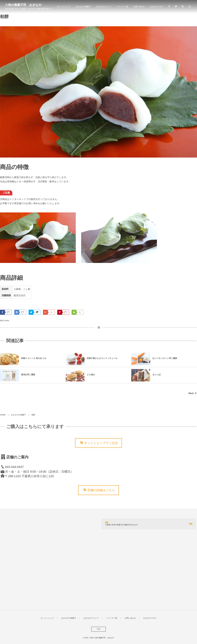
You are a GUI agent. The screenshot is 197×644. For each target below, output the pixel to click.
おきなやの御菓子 (83, 7)
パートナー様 (122, 7)
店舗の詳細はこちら (101, 490)
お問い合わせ (139, 7)
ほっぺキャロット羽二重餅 (165, 359)
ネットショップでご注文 (101, 443)
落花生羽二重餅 (28, 376)
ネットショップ (64, 7)
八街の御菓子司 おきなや (23, 5)
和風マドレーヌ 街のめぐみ (34, 359)
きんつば (157, 376)
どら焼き (91, 376)
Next (193, 393)
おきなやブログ (157, 7)
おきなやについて (104, 7)
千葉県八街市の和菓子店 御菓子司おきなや (122, 525)
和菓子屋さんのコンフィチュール (102, 359)
